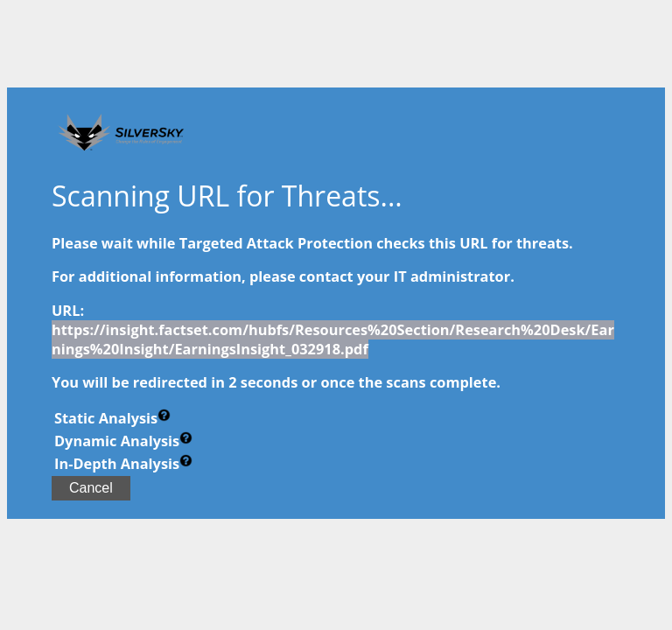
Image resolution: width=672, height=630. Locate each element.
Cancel (91, 488)
